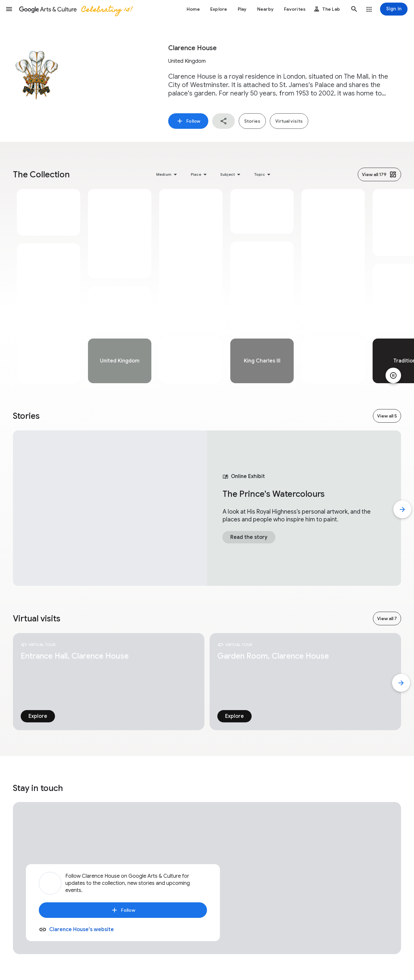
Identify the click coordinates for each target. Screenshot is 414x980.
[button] (9, 9)
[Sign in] (394, 9)
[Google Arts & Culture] (75, 9)
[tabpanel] (49, 286)
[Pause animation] (393, 375)
